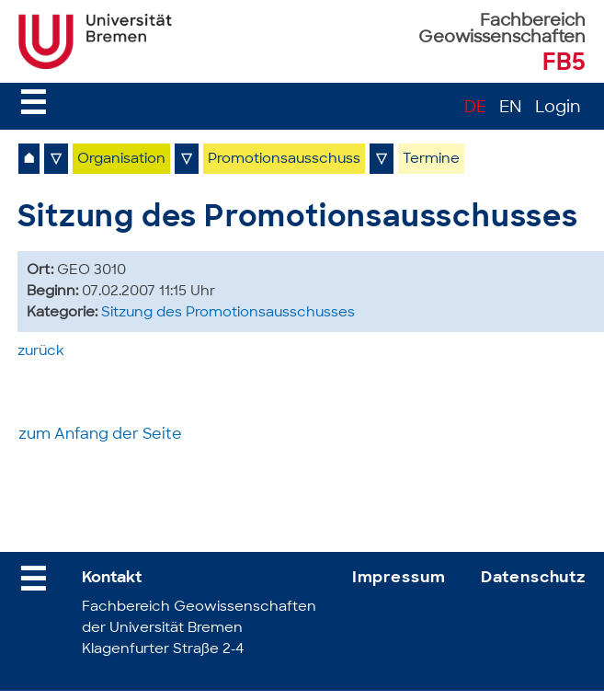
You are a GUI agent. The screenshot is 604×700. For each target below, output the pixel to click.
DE (475, 108)
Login (558, 108)
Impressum (399, 578)
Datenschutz (533, 578)
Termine (431, 160)
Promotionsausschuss (284, 160)
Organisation (121, 160)
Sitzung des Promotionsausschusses (228, 313)
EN (511, 108)
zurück (41, 352)
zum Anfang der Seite (100, 435)
